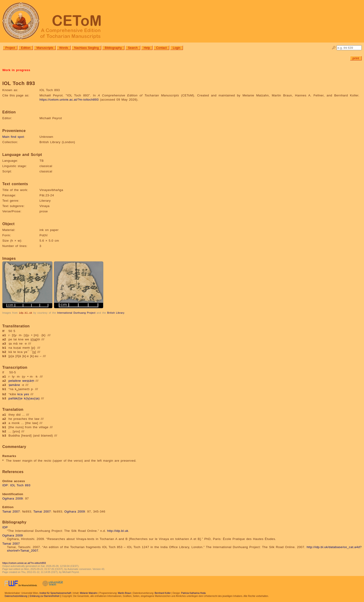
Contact (161, 48)
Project (10, 48)
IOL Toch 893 (20, 485)
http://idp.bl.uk (118, 531)
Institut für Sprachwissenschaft (55, 593)
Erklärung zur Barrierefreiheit (45, 596)
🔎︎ (334, 48)
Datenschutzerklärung (16, 596)
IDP (5, 485)
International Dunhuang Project (76, 313)
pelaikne (15, 380)
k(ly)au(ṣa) (32, 398)
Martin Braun (125, 593)
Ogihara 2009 (13, 498)
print (356, 58)
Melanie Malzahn (89, 593)
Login (177, 48)
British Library (116, 313)
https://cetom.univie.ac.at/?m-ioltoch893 (69, 100)
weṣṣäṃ (28, 380)
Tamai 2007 (11, 511)
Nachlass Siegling (86, 48)
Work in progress (16, 70)
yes (26, 394)
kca (20, 394)
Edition (26, 48)
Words (64, 48)
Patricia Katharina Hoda (193, 593)
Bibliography (113, 48)
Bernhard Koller (163, 593)
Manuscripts (45, 48)
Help (147, 48)
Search (133, 48)
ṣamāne (14, 385)
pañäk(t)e (16, 398)
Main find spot (13, 137)
